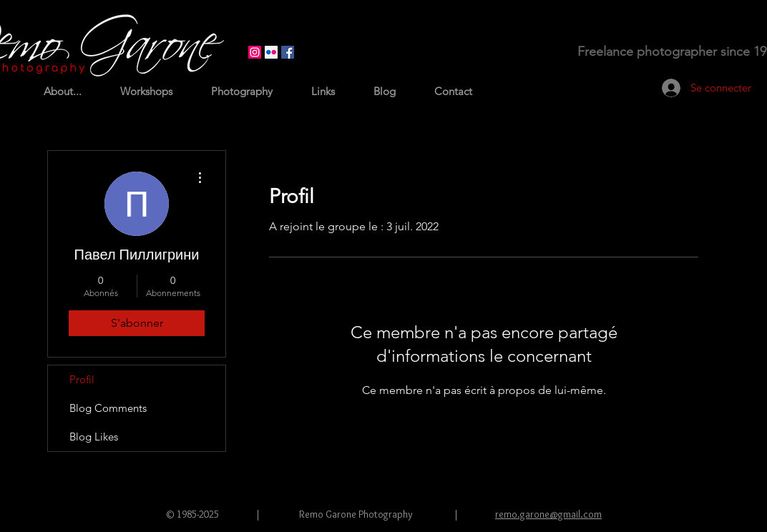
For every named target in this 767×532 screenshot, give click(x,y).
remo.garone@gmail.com (548, 514)
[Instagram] (255, 52)
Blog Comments (108, 408)
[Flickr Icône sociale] (271, 52)
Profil (82, 379)
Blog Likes (94, 437)
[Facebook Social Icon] (288, 52)
